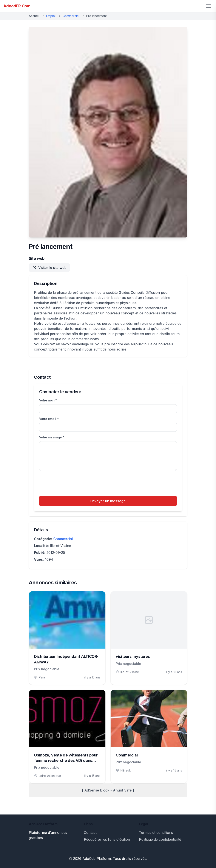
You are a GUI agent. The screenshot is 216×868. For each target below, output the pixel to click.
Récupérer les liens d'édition (107, 839)
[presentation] (72, 484)
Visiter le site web (49, 268)
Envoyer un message (108, 501)
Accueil (34, 16)
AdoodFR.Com (17, 6)
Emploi (51, 16)
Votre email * (49, 419)
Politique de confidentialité (160, 839)
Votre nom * (48, 400)
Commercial (71, 16)
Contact (90, 833)
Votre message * (52, 437)
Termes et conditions (156, 833)
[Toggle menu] (208, 6)
